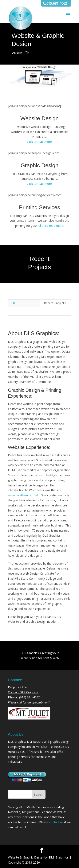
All (14, 303)
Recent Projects (55, 303)
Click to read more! (40, 142)
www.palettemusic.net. (24, 495)
